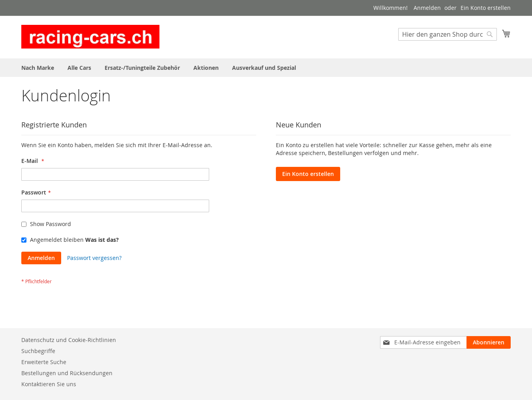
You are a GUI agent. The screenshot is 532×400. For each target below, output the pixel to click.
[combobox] (448, 34)
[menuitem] (38, 68)
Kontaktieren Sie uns (49, 384)
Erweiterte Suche (44, 362)
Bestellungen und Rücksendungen (67, 373)
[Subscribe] (489, 342)
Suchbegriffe (38, 351)
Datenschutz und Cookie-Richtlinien (69, 340)
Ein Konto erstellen (486, 8)
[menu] (266, 68)
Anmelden (427, 8)
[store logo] (90, 37)
